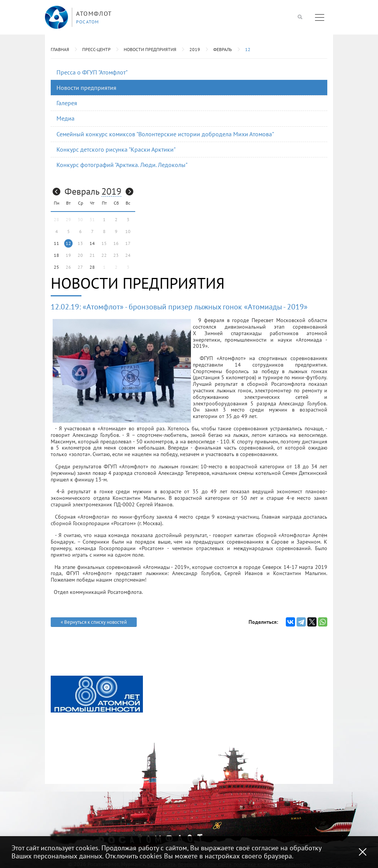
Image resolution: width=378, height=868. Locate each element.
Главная (60, 49)
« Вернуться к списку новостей (94, 622)
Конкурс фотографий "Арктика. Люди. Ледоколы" (122, 165)
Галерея (67, 103)
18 (56, 255)
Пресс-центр (96, 49)
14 (92, 243)
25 (56, 267)
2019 (195, 49)
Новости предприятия (150, 49)
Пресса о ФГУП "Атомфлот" (92, 72)
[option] (97, 694)
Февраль (223, 49)
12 (248, 49)
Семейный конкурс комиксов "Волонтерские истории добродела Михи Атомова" (165, 134)
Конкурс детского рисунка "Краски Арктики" (116, 149)
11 (56, 243)
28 (92, 267)
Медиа (65, 118)
